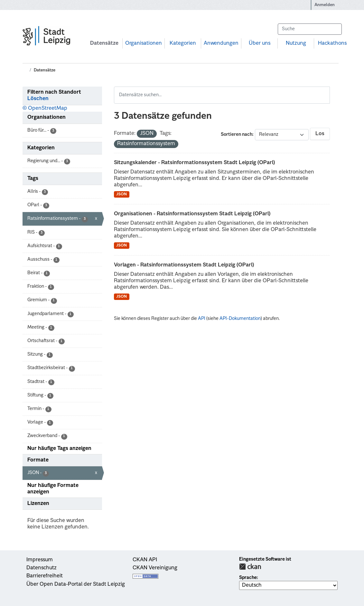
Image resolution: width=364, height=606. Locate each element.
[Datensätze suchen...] (310, 29)
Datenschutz (42, 568)
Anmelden (325, 5)
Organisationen (144, 43)
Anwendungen (221, 43)
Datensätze (104, 43)
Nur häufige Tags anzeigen (59, 449)
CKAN (250, 567)
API (202, 319)
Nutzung (296, 43)
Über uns (260, 43)
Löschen (38, 99)
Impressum (40, 560)
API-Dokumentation (240, 319)
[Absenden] (334, 29)
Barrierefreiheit (45, 576)
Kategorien (183, 43)
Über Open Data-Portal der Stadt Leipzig (76, 584)
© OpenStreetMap (45, 108)
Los (320, 134)
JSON (121, 194)
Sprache (248, 578)
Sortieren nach (237, 135)
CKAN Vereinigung (155, 568)
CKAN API (145, 560)
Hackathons (332, 43)
